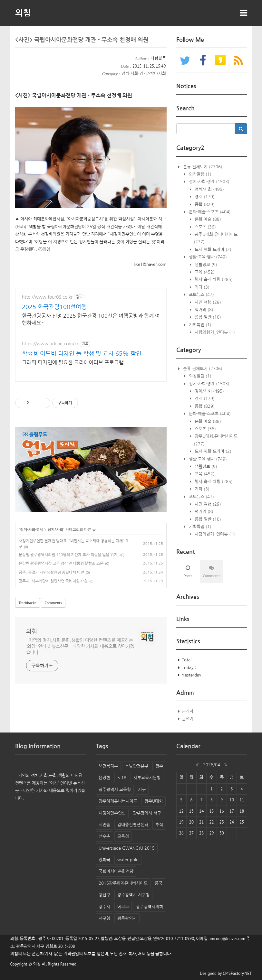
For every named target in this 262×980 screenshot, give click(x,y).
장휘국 (104, 860)
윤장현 (104, 778)
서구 (142, 790)
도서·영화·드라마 (212, 250)
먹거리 (203, 310)
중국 (159, 883)
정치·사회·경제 (32, 530)
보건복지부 (108, 766)
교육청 (123, 836)
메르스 (123, 907)
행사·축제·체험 (213, 280)
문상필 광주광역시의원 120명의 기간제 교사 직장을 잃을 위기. (69, 555)
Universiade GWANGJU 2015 (127, 848)
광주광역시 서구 (147, 813)
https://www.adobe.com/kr (50, 344)
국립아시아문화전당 (116, 871)
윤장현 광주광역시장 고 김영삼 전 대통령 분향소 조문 (61, 564)
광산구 (104, 895)
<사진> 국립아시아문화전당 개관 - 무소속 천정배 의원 (82, 40)
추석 (159, 825)
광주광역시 (127, 918)
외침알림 (199, 174)
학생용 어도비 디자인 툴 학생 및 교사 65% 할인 (82, 354)
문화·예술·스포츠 (209, 212)
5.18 (122, 778)
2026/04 (212, 765)
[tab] (188, 571)
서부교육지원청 (147, 778)
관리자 (188, 711)
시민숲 (104, 825)
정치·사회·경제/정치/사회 (144, 74)
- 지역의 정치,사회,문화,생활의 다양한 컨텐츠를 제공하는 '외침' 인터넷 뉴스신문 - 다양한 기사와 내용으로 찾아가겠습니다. (80, 646)
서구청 (104, 918)
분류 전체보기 (202, 167)
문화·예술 (207, 219)
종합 (204, 205)
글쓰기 (188, 719)
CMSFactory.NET (237, 973)
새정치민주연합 (112, 813)
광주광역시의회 (150, 907)
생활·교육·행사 (207, 257)
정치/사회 (55, 530)
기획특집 (199, 325)
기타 (201, 287)
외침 (23, 13)
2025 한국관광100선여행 (54, 307)
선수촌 (104, 836)
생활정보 (205, 265)
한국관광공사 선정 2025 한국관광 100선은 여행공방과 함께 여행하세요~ (91, 319)
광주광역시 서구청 (133, 895)
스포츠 (205, 227)
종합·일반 (207, 317)
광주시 (104, 907)
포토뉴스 (201, 295)
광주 (159, 766)
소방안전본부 (137, 766)
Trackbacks (28, 603)
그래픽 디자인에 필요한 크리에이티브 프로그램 (73, 362)
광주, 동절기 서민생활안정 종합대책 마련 (51, 573)
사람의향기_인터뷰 (214, 332)
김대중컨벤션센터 (133, 825)
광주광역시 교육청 (115, 790)
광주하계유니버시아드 (118, 801)
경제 (204, 197)
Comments (53, 603)
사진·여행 (207, 302)
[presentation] (188, 571)
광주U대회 (154, 801)
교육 (204, 272)
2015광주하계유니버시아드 (123, 883)
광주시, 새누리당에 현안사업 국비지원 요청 (53, 581)
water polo (128, 860)
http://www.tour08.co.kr (47, 297)
